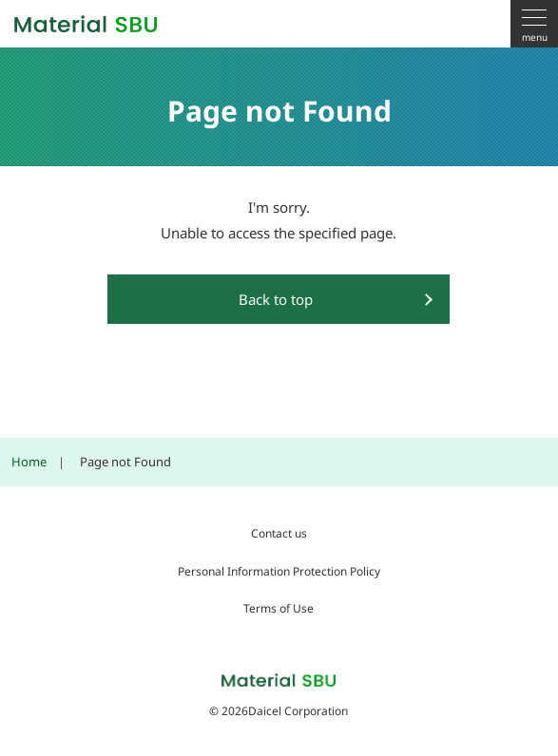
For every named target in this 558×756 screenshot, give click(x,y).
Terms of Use (279, 608)
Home (29, 462)
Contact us (279, 533)
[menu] (534, 24)
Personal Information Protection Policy (279, 571)
